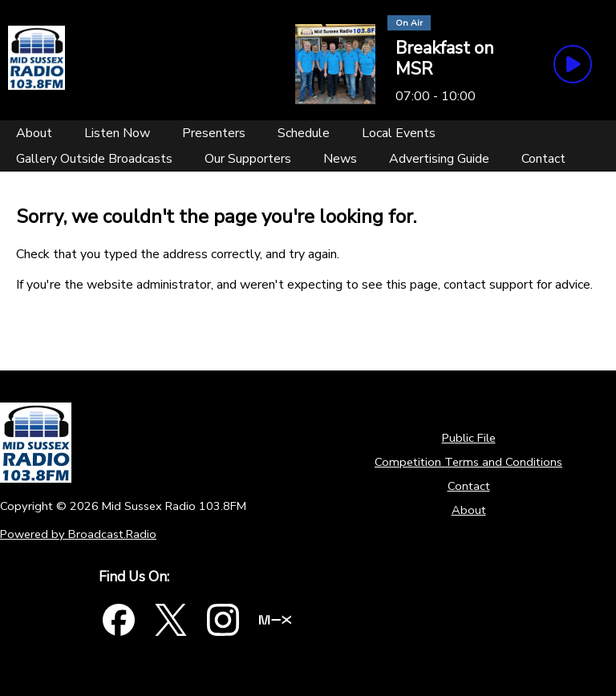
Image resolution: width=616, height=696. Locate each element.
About (469, 510)
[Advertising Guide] (439, 159)
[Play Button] (573, 64)
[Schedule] (304, 133)
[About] (34, 133)
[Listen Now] (117, 133)
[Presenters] (214, 133)
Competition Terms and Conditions (468, 462)
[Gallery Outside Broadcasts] (94, 159)
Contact (469, 486)
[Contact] (543, 159)
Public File (469, 438)
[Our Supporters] (248, 159)
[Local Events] (399, 133)
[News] (340, 159)
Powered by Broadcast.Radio (78, 534)
